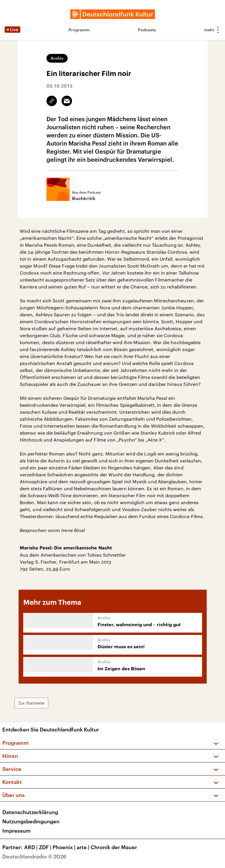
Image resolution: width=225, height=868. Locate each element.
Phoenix (65, 847)
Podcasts (147, 30)
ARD (32, 847)
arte (84, 847)
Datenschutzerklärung (30, 812)
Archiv (57, 58)
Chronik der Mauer (114, 847)
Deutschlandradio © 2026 (34, 856)
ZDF (46, 847)
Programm (79, 30)
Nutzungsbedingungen (31, 821)
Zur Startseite (33, 703)
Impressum (17, 831)
